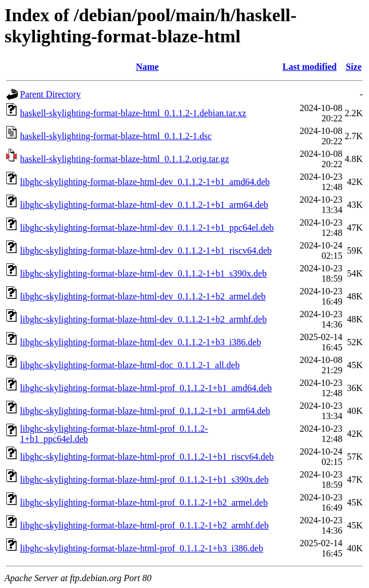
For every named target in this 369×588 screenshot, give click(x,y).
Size (354, 67)
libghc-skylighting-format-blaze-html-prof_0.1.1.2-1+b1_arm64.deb (145, 411)
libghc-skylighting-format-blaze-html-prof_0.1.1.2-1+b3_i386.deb (142, 548)
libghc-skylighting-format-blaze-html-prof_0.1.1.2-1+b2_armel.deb (144, 502)
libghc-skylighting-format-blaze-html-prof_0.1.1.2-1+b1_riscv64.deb (147, 457)
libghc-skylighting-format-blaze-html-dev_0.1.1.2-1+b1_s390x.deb (143, 273)
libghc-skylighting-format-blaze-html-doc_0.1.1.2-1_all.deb (130, 365)
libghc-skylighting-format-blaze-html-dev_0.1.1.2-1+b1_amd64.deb (145, 182)
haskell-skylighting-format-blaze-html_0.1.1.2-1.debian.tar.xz (133, 113)
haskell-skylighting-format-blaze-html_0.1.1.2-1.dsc (116, 136)
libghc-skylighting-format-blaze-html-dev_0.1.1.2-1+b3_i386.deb (140, 342)
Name (147, 67)
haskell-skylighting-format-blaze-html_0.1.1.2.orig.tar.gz (124, 159)
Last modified (310, 67)
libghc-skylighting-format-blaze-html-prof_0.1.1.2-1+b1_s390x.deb (144, 480)
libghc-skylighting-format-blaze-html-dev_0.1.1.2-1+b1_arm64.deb (144, 205)
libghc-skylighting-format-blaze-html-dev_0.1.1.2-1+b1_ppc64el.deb (147, 228)
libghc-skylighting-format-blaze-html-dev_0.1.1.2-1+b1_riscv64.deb (146, 250)
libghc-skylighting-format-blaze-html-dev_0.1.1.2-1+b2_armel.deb (143, 296)
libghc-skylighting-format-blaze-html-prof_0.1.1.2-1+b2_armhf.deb (144, 525)
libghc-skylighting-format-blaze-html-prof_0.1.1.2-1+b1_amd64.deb (146, 388)
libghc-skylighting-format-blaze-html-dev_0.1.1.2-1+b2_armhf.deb (143, 319)
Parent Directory (50, 94)
